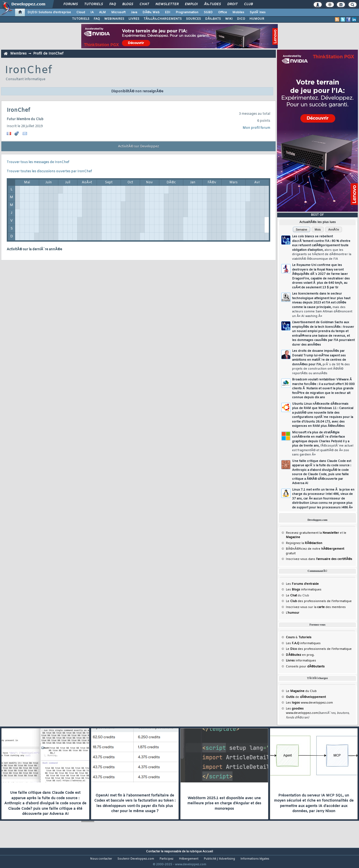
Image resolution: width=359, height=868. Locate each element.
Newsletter (167, 4)
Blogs (128, 4)
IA (92, 12)
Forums (71, 4)
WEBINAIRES (114, 19)
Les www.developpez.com (309, 703)
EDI (168, 12)
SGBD (208, 12)
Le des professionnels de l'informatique (319, 601)
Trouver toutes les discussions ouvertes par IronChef (49, 171)
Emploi (191, 4)
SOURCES (193, 19)
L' (293, 613)
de (306, 697)
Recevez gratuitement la (312, 533)
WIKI (229, 19)
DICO (241, 19)
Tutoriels (94, 4)
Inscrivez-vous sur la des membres (316, 607)
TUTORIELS (81, 19)
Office (223, 12)
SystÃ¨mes (258, 12)
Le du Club (301, 691)
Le (291, 596)
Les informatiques (304, 590)
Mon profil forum (256, 128)
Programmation (187, 12)
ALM (102, 12)
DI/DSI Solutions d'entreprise (49, 12)
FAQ (113, 4)
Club (248, 4)
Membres (18, 54)
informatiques (301, 661)
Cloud (81, 12)
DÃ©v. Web (151, 12)
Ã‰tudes (212, 4)
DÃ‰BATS (213, 19)
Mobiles (238, 12)
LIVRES (134, 19)
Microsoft (118, 12)
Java (134, 12)
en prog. (300, 655)
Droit (232, 4)
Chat (144, 4)
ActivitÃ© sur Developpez (138, 147)
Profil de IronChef (48, 54)
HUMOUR (257, 19)
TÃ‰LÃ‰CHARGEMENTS (163, 19)
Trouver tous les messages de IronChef (38, 162)
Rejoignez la (304, 543)
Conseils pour (305, 667)
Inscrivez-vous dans (319, 559)
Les (302, 584)
